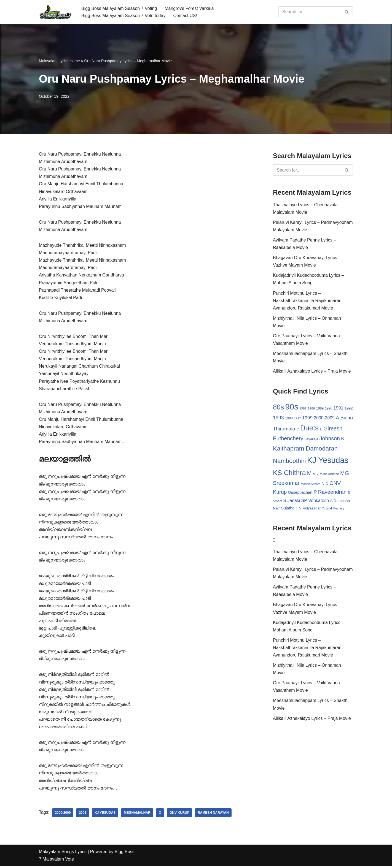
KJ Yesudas (105, 814)
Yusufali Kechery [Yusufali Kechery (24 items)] (333, 509)
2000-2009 (63, 814)
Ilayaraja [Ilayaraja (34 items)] (311, 440)
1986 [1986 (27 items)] (311, 409)
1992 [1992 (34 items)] (349, 409)
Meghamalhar (137, 814)
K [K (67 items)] (343, 440)
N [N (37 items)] (323, 484)
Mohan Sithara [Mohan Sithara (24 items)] (311, 484)
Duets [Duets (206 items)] (309, 428)
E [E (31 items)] (321, 430)
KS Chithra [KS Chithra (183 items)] (289, 473)
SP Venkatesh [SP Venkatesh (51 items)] (315, 501)
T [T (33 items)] (297, 509)
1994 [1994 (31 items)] (289, 419)
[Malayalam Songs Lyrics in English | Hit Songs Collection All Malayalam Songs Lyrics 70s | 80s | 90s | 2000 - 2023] (55, 12)
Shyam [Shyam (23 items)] (277, 501)
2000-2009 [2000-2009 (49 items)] (324, 418)
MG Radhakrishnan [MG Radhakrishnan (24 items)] (326, 474)
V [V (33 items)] (300, 509)
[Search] (310, 12)
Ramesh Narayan (214, 814)
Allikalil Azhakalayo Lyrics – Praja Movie (312, 372)
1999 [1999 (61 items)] (307, 418)
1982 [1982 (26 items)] (303, 409)
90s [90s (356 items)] (292, 407)
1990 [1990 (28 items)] (329, 409)
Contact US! (185, 16)
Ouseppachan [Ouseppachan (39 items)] (300, 493)
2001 (83, 814)
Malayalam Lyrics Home (59, 61)
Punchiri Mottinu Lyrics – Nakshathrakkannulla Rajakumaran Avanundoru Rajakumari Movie (307, 301)
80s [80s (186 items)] (278, 408)
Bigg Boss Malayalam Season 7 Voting (119, 8)
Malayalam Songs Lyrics (63, 854)
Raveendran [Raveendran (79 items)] (332, 493)
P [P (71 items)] (315, 493)
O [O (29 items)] (327, 484)
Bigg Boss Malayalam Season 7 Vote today (123, 16)
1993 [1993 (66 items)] (278, 418)
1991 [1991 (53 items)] (339, 408)
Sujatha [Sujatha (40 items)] (288, 509)
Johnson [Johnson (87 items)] (330, 439)
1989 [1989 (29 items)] (320, 409)
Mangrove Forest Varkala (189, 8)
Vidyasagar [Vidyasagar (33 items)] (312, 509)
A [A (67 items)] (337, 418)
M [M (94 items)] (309, 474)
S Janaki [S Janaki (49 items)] (292, 501)
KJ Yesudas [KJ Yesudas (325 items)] (328, 461)
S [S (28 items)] (349, 493)
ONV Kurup (180, 814)
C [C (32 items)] (298, 430)
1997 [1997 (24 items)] (297, 419)
